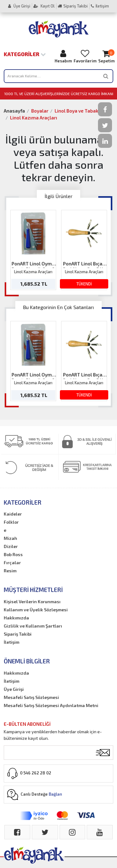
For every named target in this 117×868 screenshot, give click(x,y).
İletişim (100, 6)
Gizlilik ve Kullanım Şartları (33, 626)
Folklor (11, 522)
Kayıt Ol (44, 6)
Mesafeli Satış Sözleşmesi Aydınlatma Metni (51, 705)
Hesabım (63, 56)
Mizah (10, 538)
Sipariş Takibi (73, 6)
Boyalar (40, 111)
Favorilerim (85, 56)
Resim (10, 571)
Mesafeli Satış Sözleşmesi (31, 697)
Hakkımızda (16, 618)
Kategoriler (25, 54)
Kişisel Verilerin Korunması (32, 601)
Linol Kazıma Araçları (34, 118)
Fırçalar (12, 563)
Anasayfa (14, 111)
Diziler (11, 546)
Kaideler (13, 514)
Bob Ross (13, 554)
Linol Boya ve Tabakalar (81, 111)
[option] (33, 250)
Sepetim (106, 56)
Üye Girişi (19, 6)
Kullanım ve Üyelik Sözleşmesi (36, 610)
